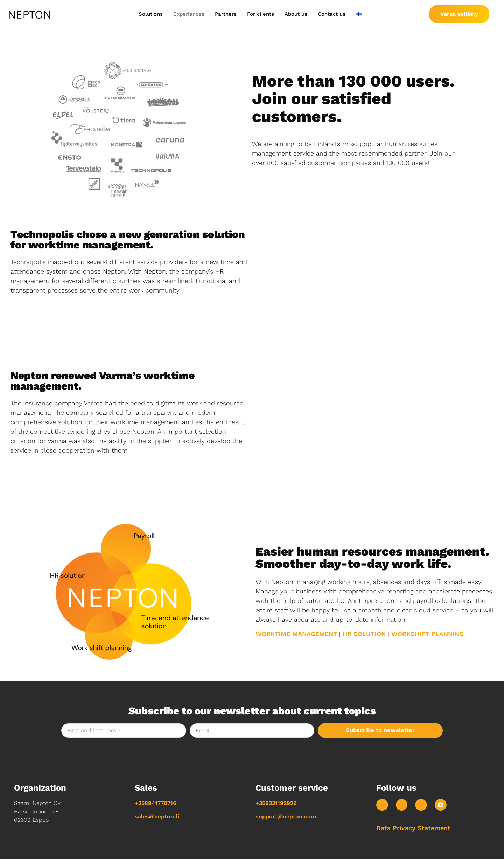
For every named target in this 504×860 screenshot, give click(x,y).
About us (296, 14)
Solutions (151, 14)
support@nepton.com (286, 817)
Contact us (332, 14)
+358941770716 (156, 803)
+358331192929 (276, 803)
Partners (226, 14)
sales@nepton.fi (157, 817)
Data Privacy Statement (413, 829)
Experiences (189, 14)
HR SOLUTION (364, 634)
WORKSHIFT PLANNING (428, 634)
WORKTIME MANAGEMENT (296, 634)
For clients (261, 14)
